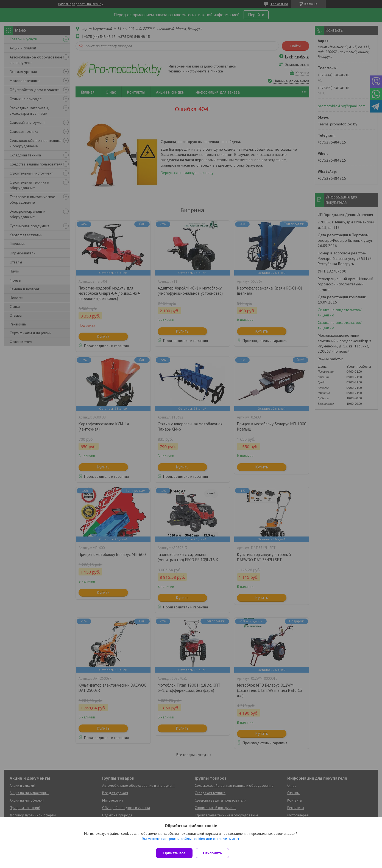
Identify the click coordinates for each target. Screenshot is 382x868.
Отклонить (215, 853)
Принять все (174, 853)
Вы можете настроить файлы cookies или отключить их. (189, 841)
